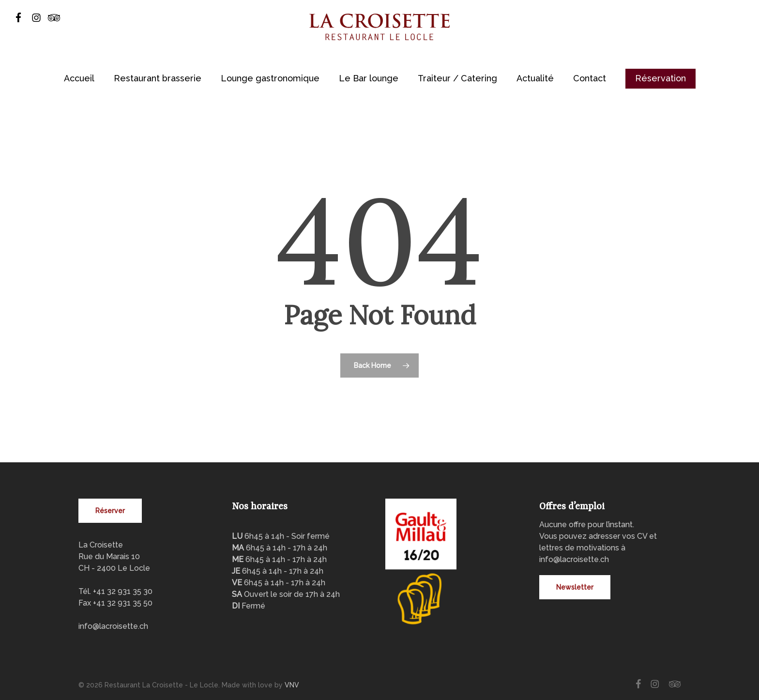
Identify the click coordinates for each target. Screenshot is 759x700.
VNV (292, 685)
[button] (110, 511)
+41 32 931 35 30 (123, 591)
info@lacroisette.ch (113, 626)
